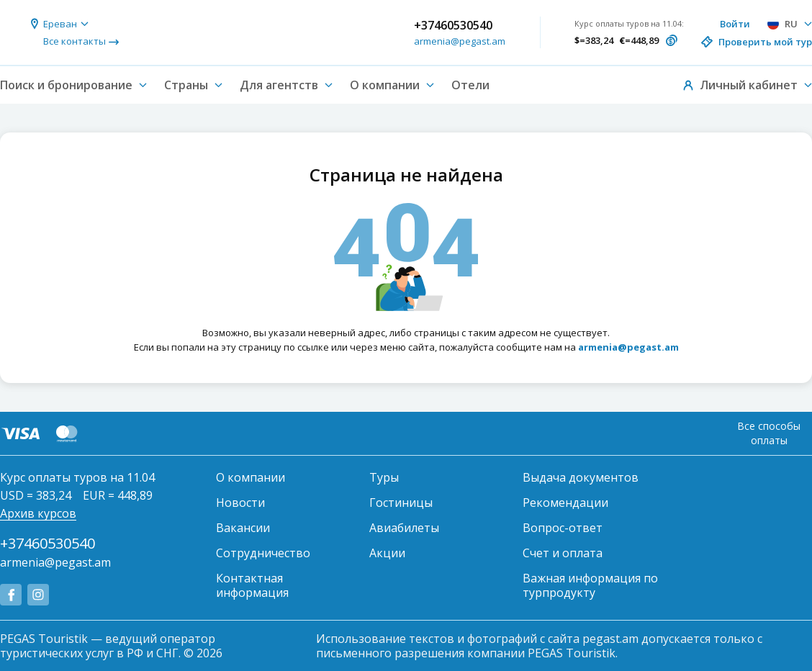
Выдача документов (581, 477)
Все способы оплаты (769, 433)
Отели (470, 85)
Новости (240, 503)
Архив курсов (38, 513)
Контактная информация (252, 585)
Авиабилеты (404, 528)
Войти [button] (735, 24)
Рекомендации (565, 503)
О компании (251, 477)
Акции (387, 553)
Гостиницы (401, 503)
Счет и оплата (563, 553)
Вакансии (243, 528)
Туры (384, 477)
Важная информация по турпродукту (590, 585)
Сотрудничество (263, 553)
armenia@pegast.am (460, 41)
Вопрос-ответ (563, 528)
